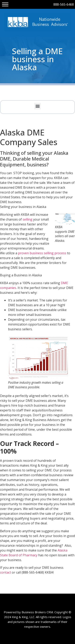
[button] (37, 106)
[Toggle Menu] (5, 4)
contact (6, 572)
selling (27, 219)
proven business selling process (42, 253)
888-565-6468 (64, 4)
